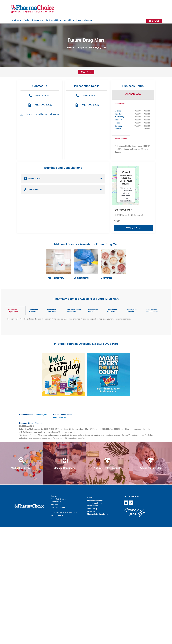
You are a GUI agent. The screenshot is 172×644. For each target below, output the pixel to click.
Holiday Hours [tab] (121, 139)
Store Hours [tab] (120, 104)
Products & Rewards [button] (34, 20)
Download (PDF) (41, 415)
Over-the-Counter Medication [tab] (74, 311)
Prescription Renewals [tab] (112, 311)
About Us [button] (69, 20)
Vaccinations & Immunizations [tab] (153, 311)
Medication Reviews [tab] (33, 311)
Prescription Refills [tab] (93, 311)
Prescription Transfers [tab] (132, 311)
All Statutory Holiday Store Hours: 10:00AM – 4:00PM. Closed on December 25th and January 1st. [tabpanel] (132, 149)
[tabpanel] (133, 120)
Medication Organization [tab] (13, 311)
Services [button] (16, 20)
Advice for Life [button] (53, 20)
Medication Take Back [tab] (52, 311)
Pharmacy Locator (84, 20)
